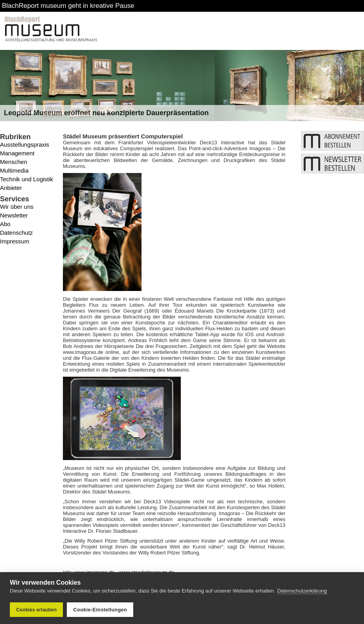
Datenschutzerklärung (302, 591)
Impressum (15, 241)
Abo (5, 224)
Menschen (14, 162)
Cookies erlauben (36, 610)
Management (17, 153)
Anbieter (11, 188)
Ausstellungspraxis (25, 144)
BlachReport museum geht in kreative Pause (68, 6)
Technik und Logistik (27, 179)
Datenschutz (16, 233)
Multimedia (14, 170)
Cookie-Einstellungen (100, 610)
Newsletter (14, 215)
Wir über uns (17, 207)
